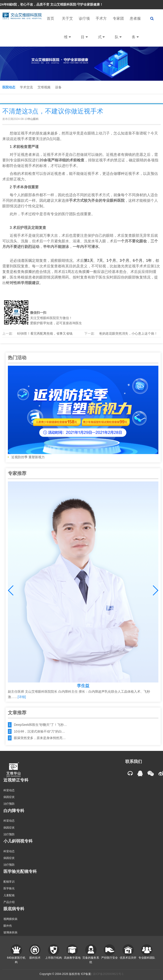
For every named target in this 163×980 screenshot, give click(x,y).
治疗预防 (9, 804)
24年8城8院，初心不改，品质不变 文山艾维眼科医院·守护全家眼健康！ (52, 4)
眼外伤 (8, 926)
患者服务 (135, 31)
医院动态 (9, 87)
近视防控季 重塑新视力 (83, 412)
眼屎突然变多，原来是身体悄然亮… (40, 738)
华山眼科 (33, 119)
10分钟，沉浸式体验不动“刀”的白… (39, 731)
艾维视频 (44, 87)
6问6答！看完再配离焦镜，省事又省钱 (45, 333)
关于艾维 (67, 31)
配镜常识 (9, 882)
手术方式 (101, 31)
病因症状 (9, 797)
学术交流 (26, 87)
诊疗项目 (84, 31)
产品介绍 (9, 902)
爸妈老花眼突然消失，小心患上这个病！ (128, 333)
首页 (50, 18)
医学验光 (9, 888)
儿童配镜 (9, 895)
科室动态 (9, 790)
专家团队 (118, 31)
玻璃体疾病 (10, 932)
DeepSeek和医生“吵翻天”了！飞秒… (40, 725)
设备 (58, 87)
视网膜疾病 (10, 919)
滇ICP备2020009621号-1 (108, 974)
